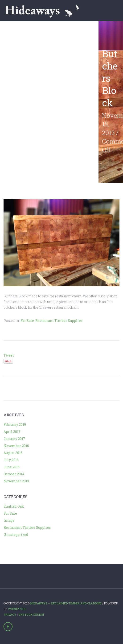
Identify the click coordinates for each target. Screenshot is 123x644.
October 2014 (14, 474)
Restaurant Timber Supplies (59, 321)
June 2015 (12, 467)
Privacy (10, 615)
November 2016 (16, 446)
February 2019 (15, 425)
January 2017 (14, 439)
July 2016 (11, 460)
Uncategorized (16, 535)
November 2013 (16, 481)
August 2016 (13, 453)
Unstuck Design (31, 615)
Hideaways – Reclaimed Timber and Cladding (66, 603)
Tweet (9, 355)
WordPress (17, 609)
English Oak (14, 506)
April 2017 (12, 432)
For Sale (27, 321)
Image (9, 520)
